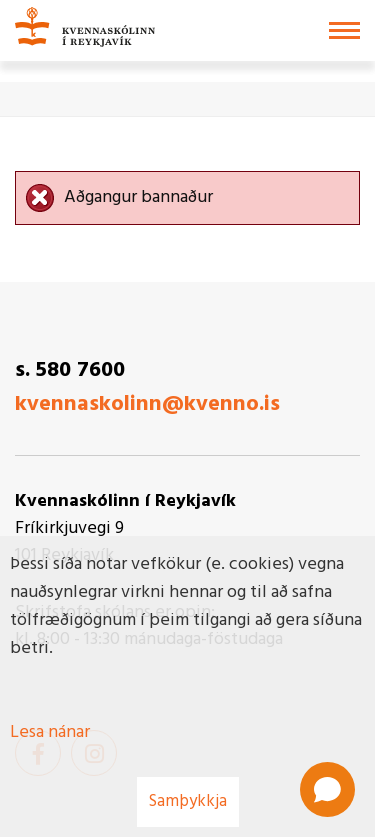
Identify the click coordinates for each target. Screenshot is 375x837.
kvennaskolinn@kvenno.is (147, 404)
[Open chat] (327, 789)
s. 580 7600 (70, 370)
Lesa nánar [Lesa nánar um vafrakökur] (50, 732)
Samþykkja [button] (188, 801)
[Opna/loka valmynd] (344, 30)
